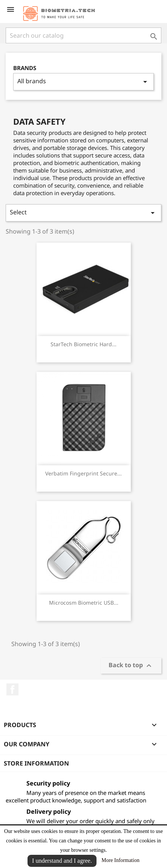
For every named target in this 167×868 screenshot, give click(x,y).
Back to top (131, 666)
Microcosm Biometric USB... (84, 603)
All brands (83, 82)
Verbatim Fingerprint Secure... (83, 473)
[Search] (83, 35)
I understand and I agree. (62, 861)
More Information (120, 860)
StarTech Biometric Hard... (83, 344)
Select (83, 213)
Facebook (12, 689)
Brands (25, 68)
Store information (36, 763)
